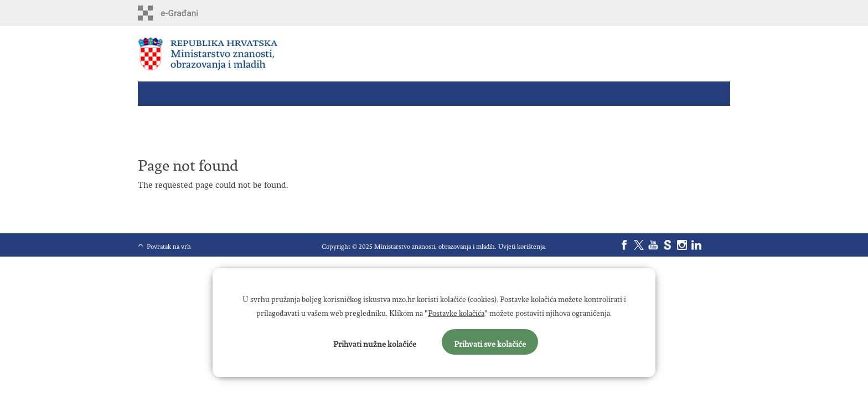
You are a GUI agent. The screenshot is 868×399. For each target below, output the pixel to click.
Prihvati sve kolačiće (490, 342)
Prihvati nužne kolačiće (375, 342)
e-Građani (185, 13)
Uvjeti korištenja (521, 245)
